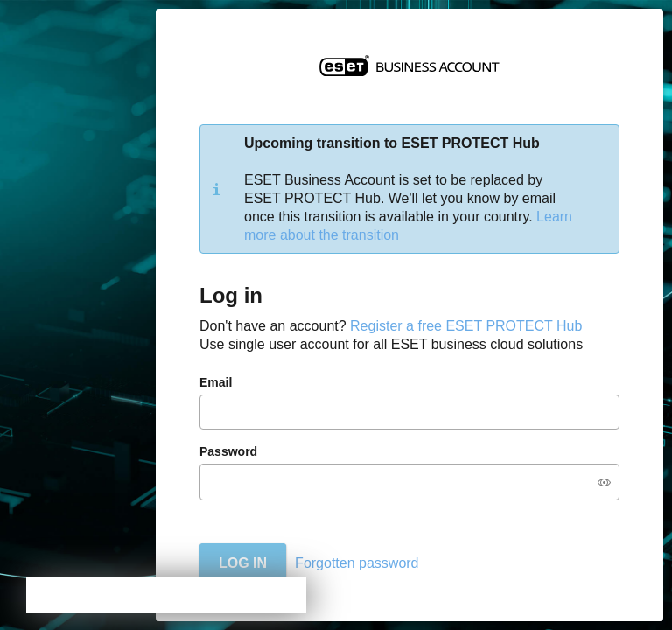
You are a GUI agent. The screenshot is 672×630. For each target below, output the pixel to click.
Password (228, 451)
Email (216, 382)
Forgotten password (357, 563)
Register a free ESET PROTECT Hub (466, 326)
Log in (243, 563)
